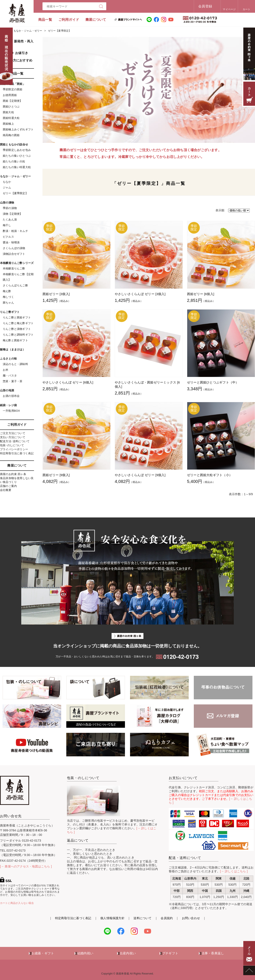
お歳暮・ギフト (43, 953)
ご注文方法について (13, 433)
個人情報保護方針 (112, 918)
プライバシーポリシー (14, 449)
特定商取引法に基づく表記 (17, 453)
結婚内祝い (85, 953)
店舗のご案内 (8, 486)
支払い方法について (13, 437)
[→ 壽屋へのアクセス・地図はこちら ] (26, 866)
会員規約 (167, 918)
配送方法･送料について (15, 441)
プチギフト (170, 953)
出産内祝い (128, 953)
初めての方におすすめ (16, 60)
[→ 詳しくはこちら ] (234, 871)
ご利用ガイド (69, 20)
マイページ (229, 9)
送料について (142, 918)
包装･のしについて (12, 445)
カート (247, 9)
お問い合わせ (191, 918)
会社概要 (6, 490)
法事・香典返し (213, 953)
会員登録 (205, 6)
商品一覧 (45, 20)
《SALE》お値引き (14, 53)
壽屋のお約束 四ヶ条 (13, 474)
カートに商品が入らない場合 (17, 903)
